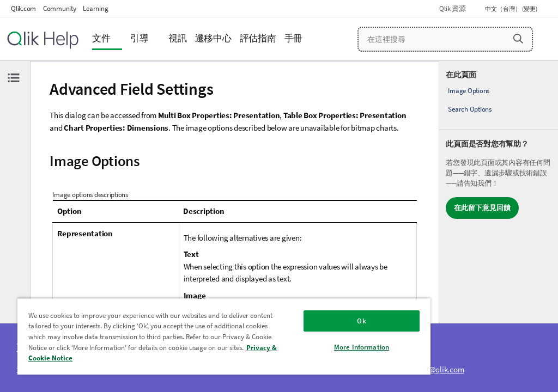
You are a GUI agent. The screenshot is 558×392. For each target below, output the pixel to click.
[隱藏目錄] (14, 78)
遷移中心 (213, 38)
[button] (518, 39)
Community (60, 8)
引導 (139, 38)
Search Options (470, 109)
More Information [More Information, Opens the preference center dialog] (362, 347)
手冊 (294, 38)
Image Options (469, 91)
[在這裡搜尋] (445, 39)
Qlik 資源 (452, 8)
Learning (95, 8)
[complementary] (499, 226)
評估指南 (258, 38)
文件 (101, 38)
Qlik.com (23, 8)
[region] (224, 336)
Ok (361, 321)
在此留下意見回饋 (482, 208)
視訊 (178, 38)
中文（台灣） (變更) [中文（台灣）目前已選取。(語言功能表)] (512, 9)
